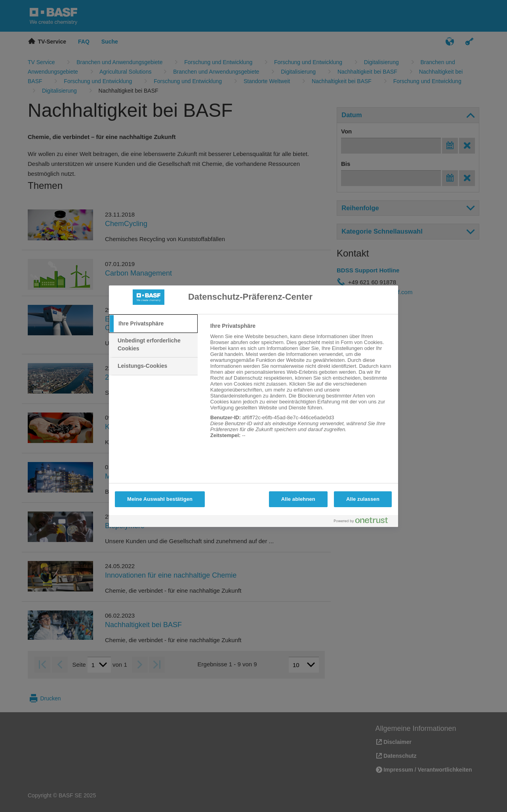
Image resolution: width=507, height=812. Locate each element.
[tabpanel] (301, 385)
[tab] (153, 324)
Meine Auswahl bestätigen (160, 499)
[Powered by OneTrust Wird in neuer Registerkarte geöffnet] (364, 522)
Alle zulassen (363, 499)
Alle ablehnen (298, 499)
